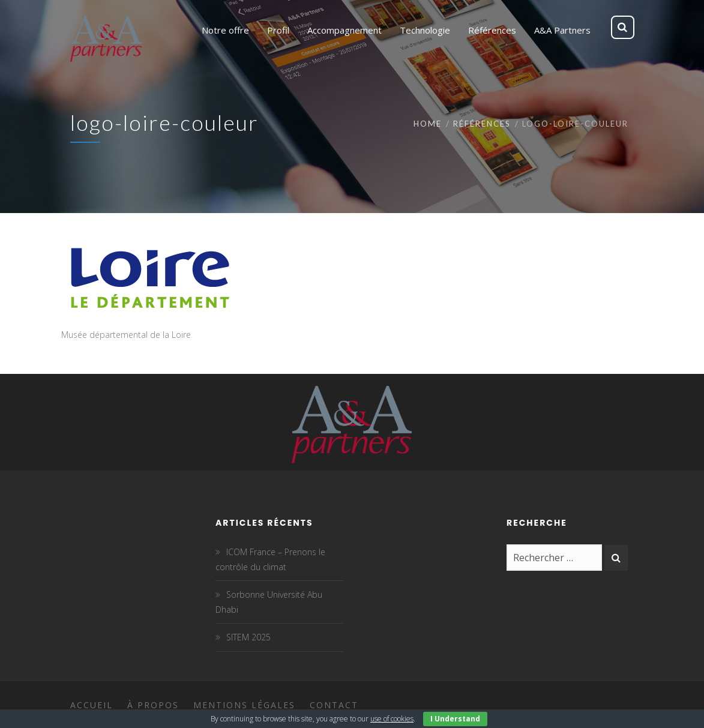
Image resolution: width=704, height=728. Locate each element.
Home (428, 124)
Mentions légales (244, 705)
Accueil (92, 705)
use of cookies (392, 719)
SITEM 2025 (248, 637)
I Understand (455, 719)
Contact (334, 705)
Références (482, 124)
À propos (153, 705)
